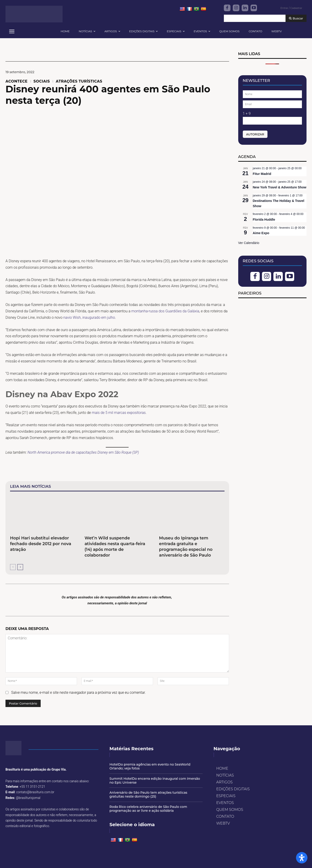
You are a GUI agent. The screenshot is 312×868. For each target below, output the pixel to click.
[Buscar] (296, 18)
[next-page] (20, 567)
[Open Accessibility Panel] (302, 858)
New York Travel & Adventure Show (280, 187)
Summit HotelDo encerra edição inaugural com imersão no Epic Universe (155, 781)
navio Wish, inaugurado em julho (89, 317)
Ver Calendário (249, 243)
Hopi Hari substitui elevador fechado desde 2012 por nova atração (41, 544)
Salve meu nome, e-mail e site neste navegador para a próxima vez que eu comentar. (78, 693)
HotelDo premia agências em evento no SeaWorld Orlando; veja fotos (150, 766)
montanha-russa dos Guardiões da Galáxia (165, 311)
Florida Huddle (264, 220)
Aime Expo (261, 233)
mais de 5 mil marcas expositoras (119, 413)
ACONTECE (17, 81)
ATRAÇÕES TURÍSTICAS (79, 81)
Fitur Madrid (262, 174)
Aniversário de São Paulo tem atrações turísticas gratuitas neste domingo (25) (148, 794)
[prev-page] (13, 567)
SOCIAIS (42, 81)
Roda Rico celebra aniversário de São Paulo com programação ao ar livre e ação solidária (148, 809)
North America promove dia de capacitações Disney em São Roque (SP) (83, 452)
